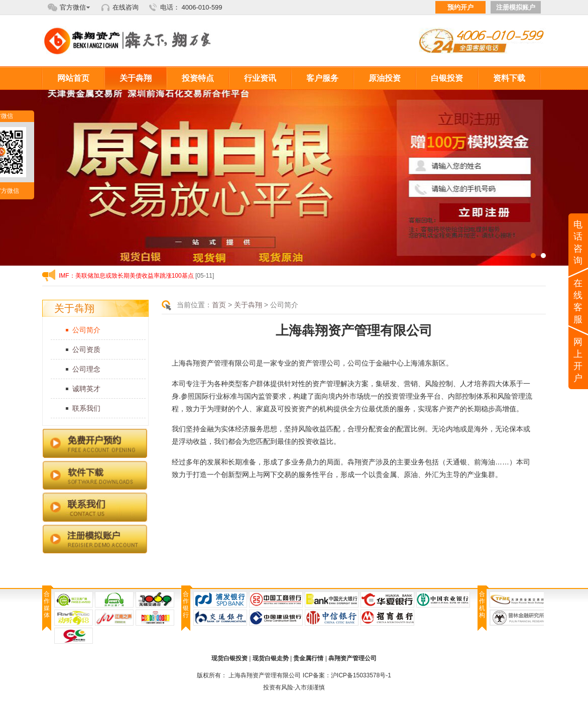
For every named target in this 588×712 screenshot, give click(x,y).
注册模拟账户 (516, 7)
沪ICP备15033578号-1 (361, 675)
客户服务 (322, 78)
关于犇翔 (136, 78)
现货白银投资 (229, 658)
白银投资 (447, 78)
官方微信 (73, 7)
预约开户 (460, 7)
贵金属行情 (308, 658)
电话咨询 (578, 243)
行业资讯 (260, 78)
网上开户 (578, 360)
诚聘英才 (86, 389)
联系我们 (86, 408)
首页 (219, 305)
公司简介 (86, 330)
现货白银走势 (271, 658)
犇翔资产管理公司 (352, 658)
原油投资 (385, 78)
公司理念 (86, 369)
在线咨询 (126, 7)
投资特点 (198, 78)
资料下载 (509, 78)
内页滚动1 (294, 178)
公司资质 (86, 349)
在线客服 (578, 301)
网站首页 (73, 78)
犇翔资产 (133, 41)
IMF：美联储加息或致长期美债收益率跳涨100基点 (126, 276)
